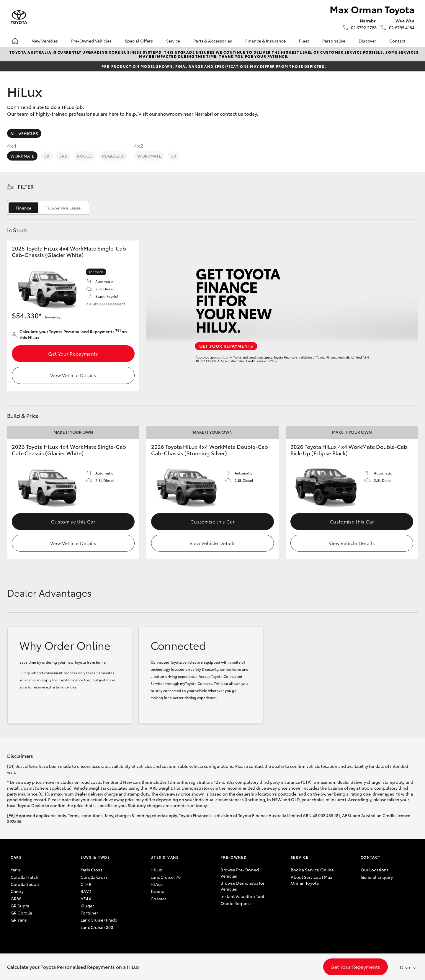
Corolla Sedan (25, 884)
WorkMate (22, 156)
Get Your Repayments (73, 353)
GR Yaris (19, 920)
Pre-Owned (234, 857)
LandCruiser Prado (99, 920)
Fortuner (89, 913)
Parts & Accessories (213, 41)
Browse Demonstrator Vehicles (242, 886)
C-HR (86, 884)
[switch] (48, 208)
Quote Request (236, 903)
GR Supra (20, 906)
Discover (367, 41)
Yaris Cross (91, 870)
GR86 (16, 899)
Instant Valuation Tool (242, 896)
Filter (26, 186)
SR (47, 156)
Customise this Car (73, 521)
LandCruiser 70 (166, 877)
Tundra (157, 891)
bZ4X (86, 899)
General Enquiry (377, 877)
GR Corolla (21, 913)
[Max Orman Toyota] (19, 17)
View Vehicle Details (73, 375)
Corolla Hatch (24, 877)
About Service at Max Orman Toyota (312, 880)
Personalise (334, 41)
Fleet (304, 41)
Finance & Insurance (266, 41)
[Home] (15, 41)
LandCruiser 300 (97, 927)
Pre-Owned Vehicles (91, 41)
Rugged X (113, 156)
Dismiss (409, 967)
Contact (397, 41)
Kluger (87, 906)
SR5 (63, 156)
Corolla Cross (94, 877)
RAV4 (86, 891)
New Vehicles (45, 41)
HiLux (156, 870)
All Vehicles (24, 133)
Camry (17, 891)
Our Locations (375, 870)
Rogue (85, 156)
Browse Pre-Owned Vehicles (240, 873)
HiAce (157, 884)
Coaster (158, 899)
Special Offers (139, 41)
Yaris (15, 870)
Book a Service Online (312, 870)
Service (173, 41)
